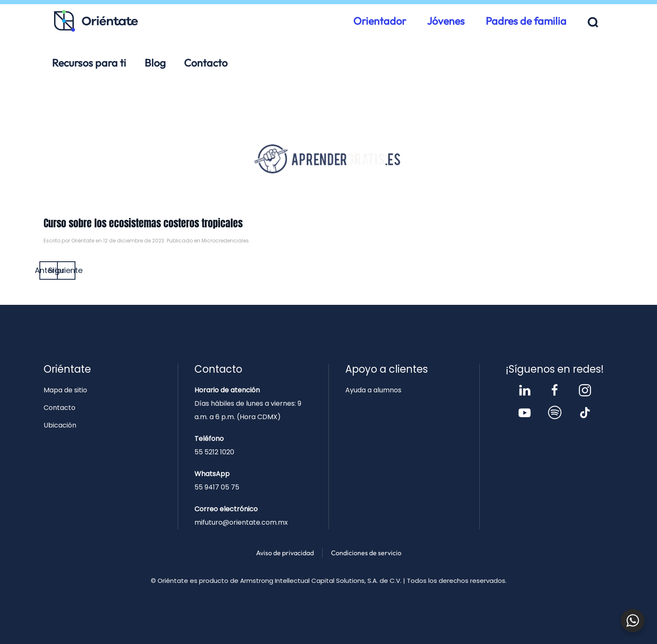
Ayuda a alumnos (373, 390)
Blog (155, 63)
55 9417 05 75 (217, 487)
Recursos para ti (89, 63)
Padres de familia (526, 21)
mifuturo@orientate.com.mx (241, 522)
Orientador (380, 21)
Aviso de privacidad (285, 553)
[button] (593, 22)
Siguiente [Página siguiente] (66, 270)
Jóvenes (446, 21)
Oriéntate (83, 241)
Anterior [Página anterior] (49, 270)
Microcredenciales (225, 241)
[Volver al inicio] (96, 21)
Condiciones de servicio (366, 553)
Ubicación (60, 425)
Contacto (206, 63)
